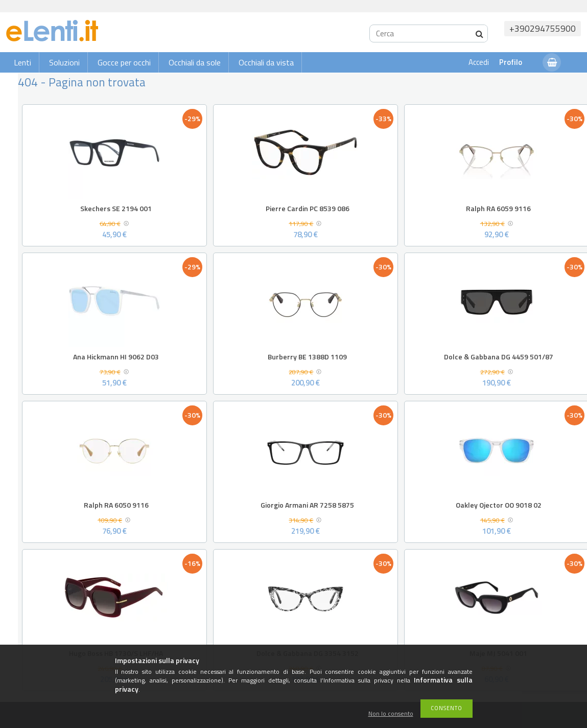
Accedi (479, 62)
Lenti (22, 62)
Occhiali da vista (266, 62)
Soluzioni (64, 62)
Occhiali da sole (195, 62)
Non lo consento (391, 714)
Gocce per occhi (124, 62)
